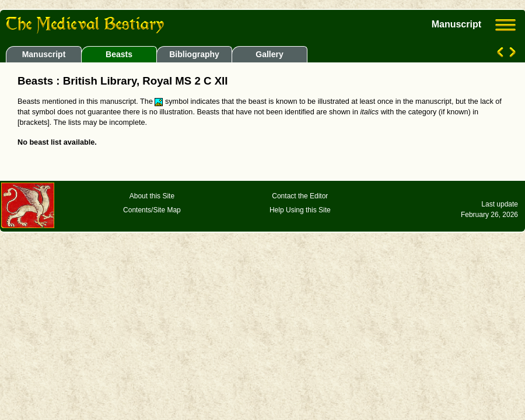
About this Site (152, 196)
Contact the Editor (300, 196)
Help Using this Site (300, 210)
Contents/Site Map (152, 210)
